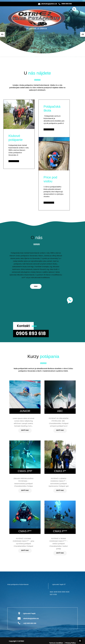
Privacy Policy (71, 643)
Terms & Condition (56, 643)
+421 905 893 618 (30, 623)
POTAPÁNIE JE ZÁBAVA (37, 29)
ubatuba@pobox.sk (49, 4)
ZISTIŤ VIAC (25, 430)
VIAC (36, 286)
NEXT (83, 34)
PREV (2, 34)
